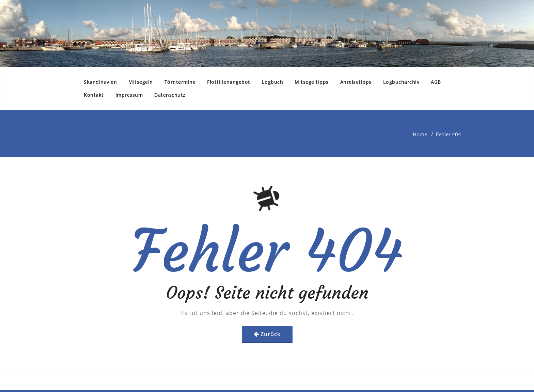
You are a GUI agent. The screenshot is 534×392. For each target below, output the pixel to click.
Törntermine (180, 82)
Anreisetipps (356, 82)
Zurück (271, 334)
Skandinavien (100, 82)
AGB (436, 82)
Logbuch (273, 82)
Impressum (129, 95)
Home (420, 134)
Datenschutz (170, 95)
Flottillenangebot (229, 82)
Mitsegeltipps (312, 82)
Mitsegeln (141, 82)
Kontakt (94, 95)
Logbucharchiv (401, 82)
